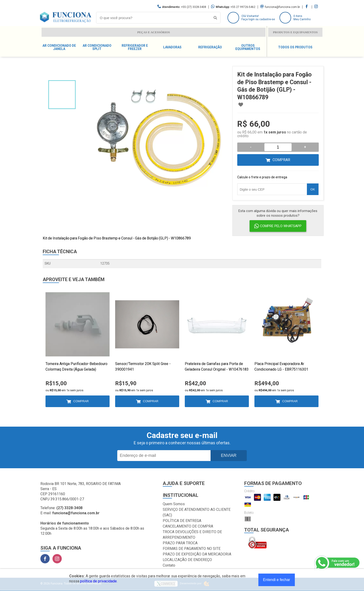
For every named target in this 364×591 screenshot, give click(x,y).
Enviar (229, 455)
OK (313, 189)
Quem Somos (174, 504)
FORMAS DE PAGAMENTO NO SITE (192, 549)
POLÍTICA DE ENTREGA (182, 521)
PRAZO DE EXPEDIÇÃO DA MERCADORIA (197, 554)
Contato (169, 565)
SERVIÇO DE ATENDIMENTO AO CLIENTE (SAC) (197, 512)
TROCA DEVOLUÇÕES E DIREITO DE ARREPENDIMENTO (192, 535)
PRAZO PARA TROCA (180, 543)
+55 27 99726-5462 (243, 7)
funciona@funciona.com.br (282, 7)
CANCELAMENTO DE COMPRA (188, 526)
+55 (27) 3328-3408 (194, 7)
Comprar (281, 160)
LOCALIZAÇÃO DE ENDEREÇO (187, 560)
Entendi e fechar (277, 580)
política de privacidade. (99, 581)
